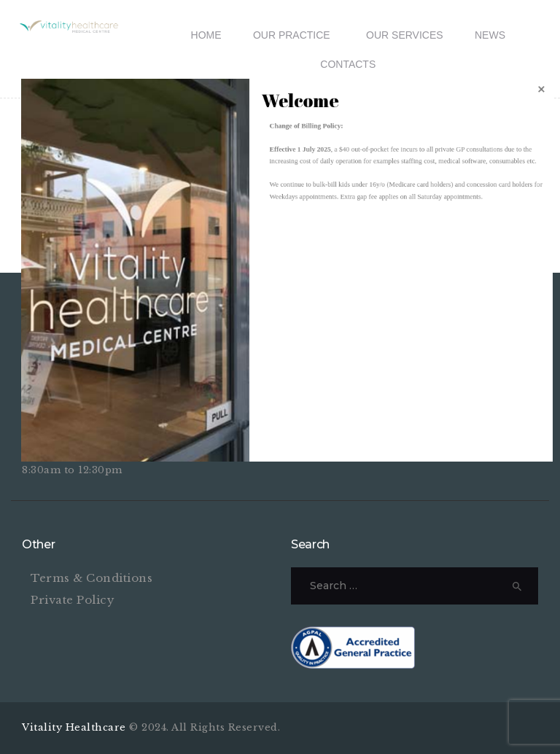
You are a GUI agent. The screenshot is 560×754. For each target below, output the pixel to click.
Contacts (348, 64)
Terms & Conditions (92, 578)
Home (206, 35)
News (490, 35)
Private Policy (73, 600)
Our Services (405, 35)
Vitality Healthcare (75, 727)
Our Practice (292, 35)
